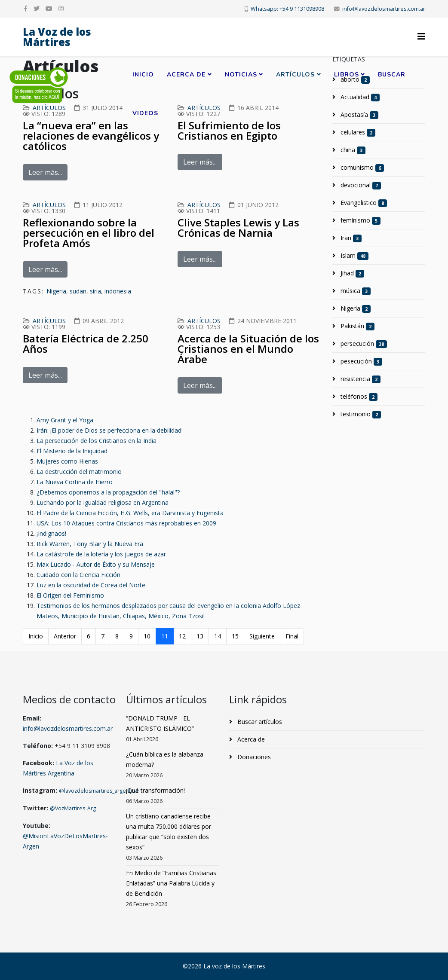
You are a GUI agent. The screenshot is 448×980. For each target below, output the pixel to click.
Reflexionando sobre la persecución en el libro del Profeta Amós (89, 233)
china (352, 150)
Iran (350, 238)
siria (95, 291)
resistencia (360, 379)
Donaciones (253, 757)
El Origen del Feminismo (70, 595)
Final (292, 636)
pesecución (361, 361)
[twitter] (37, 8)
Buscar (392, 75)
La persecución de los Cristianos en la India (97, 441)
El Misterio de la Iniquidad (72, 451)
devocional (360, 185)
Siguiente (262, 636)
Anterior (65, 636)
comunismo (361, 168)
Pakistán (357, 326)
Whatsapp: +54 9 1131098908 (287, 9)
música (355, 291)
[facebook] (26, 8)
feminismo (360, 220)
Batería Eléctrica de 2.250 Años (86, 343)
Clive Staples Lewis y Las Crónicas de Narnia (238, 227)
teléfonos (358, 397)
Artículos (295, 75)
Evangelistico (363, 203)
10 (147, 636)
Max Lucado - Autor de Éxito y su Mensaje (96, 564)
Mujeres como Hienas (67, 461)
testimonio (360, 414)
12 (182, 636)
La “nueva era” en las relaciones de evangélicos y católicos (91, 136)
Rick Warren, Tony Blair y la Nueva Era (90, 544)
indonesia (118, 291)
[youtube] (49, 8)
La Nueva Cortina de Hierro (75, 482)
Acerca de (186, 75)
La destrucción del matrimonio (79, 472)
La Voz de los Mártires (57, 37)
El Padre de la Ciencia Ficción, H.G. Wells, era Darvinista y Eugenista (130, 513)
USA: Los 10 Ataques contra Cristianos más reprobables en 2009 (126, 523)
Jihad (351, 273)
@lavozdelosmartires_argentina (98, 791)
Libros (347, 75)
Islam (354, 256)
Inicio (143, 75)
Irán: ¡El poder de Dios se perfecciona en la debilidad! (110, 430)
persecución (363, 344)
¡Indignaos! (51, 533)
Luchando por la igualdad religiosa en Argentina (103, 502)
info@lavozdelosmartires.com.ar (384, 9)
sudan (78, 291)
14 (218, 636)
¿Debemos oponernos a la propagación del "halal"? (108, 492)
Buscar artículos (259, 722)
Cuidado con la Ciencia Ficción (78, 575)
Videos (145, 113)
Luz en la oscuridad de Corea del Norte (91, 585)
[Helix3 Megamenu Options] (421, 36)
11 (165, 636)
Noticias (241, 75)
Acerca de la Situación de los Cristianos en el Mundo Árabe (248, 349)
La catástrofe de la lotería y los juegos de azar (101, 554)
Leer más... (45, 172)
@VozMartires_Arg (73, 808)
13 (200, 636)
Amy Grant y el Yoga (65, 420)
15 (235, 636)
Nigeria (56, 291)
